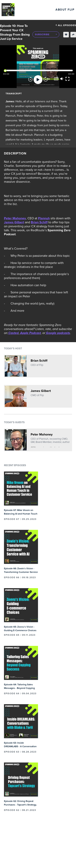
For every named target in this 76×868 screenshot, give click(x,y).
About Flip (65, 10)
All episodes (66, 25)
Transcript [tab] (14, 94)
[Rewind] (30, 80)
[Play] (38, 80)
